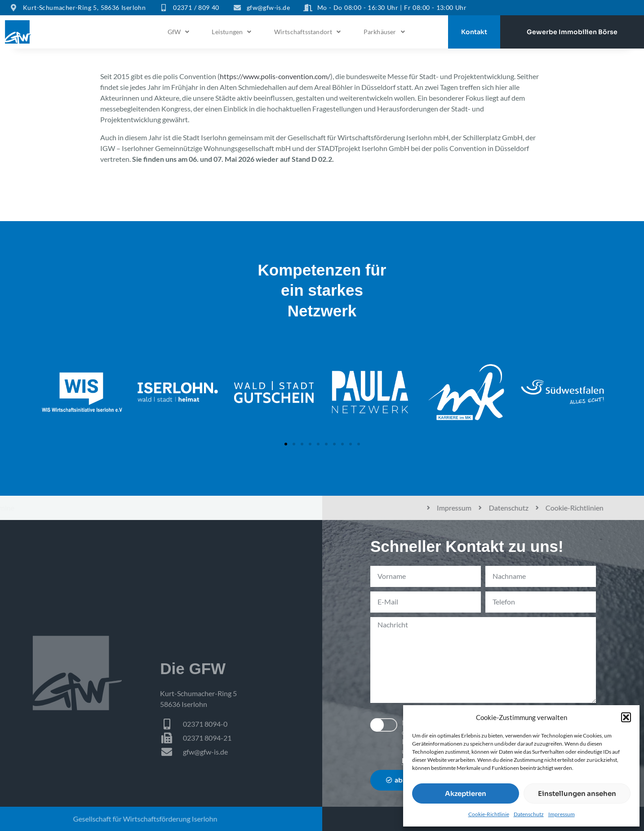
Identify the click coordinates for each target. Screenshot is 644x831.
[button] (626, 717)
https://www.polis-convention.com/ (275, 76)
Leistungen (231, 32)
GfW (179, 32)
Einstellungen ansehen (577, 793)
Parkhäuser (384, 32)
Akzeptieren (466, 793)
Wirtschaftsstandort (308, 32)
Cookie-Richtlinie (489, 814)
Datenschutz (529, 814)
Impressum (562, 814)
